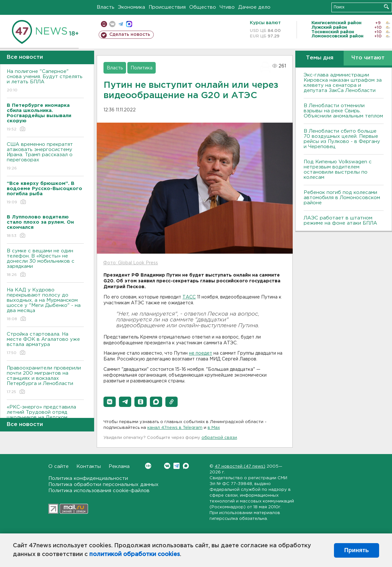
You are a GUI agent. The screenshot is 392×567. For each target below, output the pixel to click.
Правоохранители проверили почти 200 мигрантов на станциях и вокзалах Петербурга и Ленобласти (45, 380)
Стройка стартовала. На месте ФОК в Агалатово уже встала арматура (45, 344)
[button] (110, 402)
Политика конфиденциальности (88, 478)
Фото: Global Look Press (131, 263)
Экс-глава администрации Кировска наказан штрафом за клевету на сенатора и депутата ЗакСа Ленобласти (343, 83)
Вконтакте (148, 466)
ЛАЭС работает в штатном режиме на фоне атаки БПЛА (340, 221)
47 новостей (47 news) (240, 466)
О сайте (59, 466)
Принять (357, 550)
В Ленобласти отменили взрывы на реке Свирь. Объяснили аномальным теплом (343, 111)
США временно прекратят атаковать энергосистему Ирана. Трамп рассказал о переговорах (45, 157)
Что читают (368, 58)
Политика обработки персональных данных (103, 485)
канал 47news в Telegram (175, 428)
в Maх (214, 428)
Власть (106, 7)
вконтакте (112, 24)
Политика (142, 68)
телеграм (121, 24)
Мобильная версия (104, 24)
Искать (386, 7)
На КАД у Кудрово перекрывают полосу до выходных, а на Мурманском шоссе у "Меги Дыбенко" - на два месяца (45, 305)
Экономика (132, 7)
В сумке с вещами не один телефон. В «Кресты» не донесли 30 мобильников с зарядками (45, 263)
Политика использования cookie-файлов (99, 491)
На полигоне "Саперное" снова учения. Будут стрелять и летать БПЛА (45, 81)
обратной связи (219, 438)
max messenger (129, 24)
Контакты (89, 466)
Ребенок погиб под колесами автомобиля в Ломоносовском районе (342, 198)
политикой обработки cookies (135, 554)
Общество (203, 7)
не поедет (201, 353)
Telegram (176, 466)
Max (186, 466)
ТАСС (189, 297)
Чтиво (227, 7)
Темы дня (320, 58)
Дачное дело (254, 7)
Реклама (119, 466)
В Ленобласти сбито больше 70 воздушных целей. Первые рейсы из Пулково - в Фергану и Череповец (342, 139)
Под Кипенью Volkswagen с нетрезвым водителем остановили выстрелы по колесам (338, 170)
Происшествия (167, 7)
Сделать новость (130, 35)
